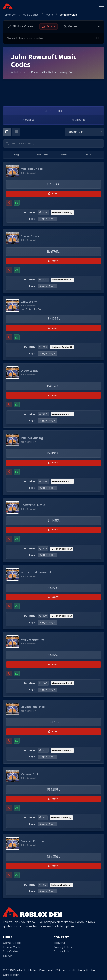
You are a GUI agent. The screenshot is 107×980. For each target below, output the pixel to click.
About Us (60, 943)
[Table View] (7, 132)
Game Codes (12, 943)
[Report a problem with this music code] (9, 203)
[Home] (8, 6)
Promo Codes (12, 947)
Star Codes (11, 951)
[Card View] (16, 132)
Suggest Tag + (47, 219)
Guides (8, 956)
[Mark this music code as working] (17, 203)
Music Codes (31, 15)
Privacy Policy (63, 947)
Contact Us (61, 951)
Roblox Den (10, 15)
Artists (49, 15)
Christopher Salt (34, 309)
